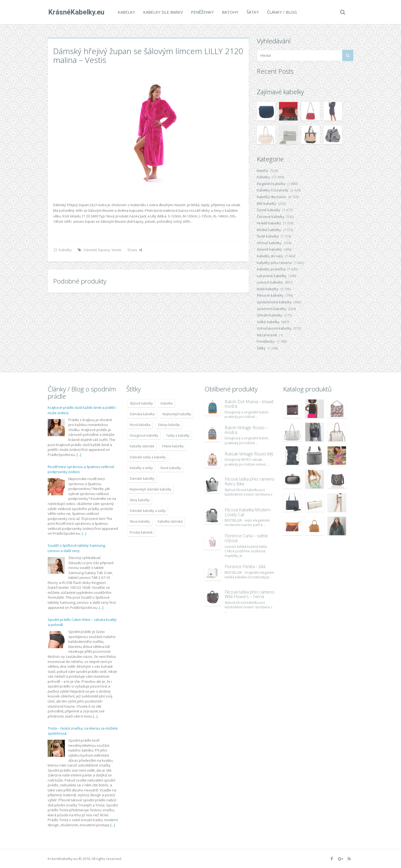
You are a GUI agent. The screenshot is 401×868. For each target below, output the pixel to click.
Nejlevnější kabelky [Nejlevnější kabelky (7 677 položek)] (177, 414)
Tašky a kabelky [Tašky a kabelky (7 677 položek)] (178, 435)
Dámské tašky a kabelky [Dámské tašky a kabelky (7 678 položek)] (148, 457)
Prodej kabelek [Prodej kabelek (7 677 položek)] (141, 532)
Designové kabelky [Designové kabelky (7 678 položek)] (144, 435)
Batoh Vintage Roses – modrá (246, 430)
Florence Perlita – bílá (245, 567)
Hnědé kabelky (269, 223)
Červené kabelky (271, 217)
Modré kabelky (269, 230)
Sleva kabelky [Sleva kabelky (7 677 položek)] (140, 521)
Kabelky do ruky (270, 256)
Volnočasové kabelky (274, 328)
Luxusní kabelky (270, 282)
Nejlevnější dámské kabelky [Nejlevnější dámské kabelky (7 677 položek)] (151, 489)
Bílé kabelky (267, 203)
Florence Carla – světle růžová (246, 538)
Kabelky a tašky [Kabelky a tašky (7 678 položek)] (141, 468)
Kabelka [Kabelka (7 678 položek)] (167, 403)
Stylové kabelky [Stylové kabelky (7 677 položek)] (141, 403)
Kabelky (126, 12)
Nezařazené (267, 335)
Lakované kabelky (272, 276)
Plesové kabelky (270, 295)
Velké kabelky (268, 322)
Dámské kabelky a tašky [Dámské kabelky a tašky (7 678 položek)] (148, 511)
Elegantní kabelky (271, 184)
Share (135, 250)
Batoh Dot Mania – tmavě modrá (249, 404)
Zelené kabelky (269, 249)
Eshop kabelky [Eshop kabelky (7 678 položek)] (169, 425)
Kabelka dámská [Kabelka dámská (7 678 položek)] (170, 521)
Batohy (230, 12)
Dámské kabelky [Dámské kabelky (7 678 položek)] (142, 479)
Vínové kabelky (269, 243)
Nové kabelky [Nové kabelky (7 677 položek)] (171, 468)
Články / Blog (281, 12)
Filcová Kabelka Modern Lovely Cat (248, 512)
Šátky (252, 12)
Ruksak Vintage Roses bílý (249, 454)
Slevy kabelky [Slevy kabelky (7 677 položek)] (140, 500)
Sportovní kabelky (272, 309)
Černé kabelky (269, 210)
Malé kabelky (268, 289)
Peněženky (202, 12)
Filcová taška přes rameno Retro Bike (250, 481)
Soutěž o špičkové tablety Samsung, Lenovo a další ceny (77, 548)
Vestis (116, 250)
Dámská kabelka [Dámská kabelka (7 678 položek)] (142, 414)
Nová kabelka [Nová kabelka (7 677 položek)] (140, 425)
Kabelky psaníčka (271, 269)
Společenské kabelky (274, 302)
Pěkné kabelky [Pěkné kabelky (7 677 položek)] (173, 446)
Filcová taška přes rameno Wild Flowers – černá (250, 594)
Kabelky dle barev (162, 12)
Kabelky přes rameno (274, 263)
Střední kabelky (270, 315)
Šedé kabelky (268, 236)
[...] (79, 455)
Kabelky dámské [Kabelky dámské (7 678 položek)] (142, 446)
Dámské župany (97, 250)
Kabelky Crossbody (273, 190)
